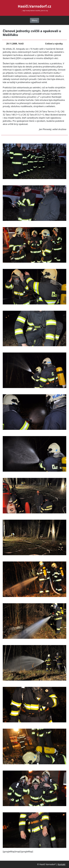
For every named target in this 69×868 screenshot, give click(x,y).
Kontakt (61, 864)
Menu (34, 20)
